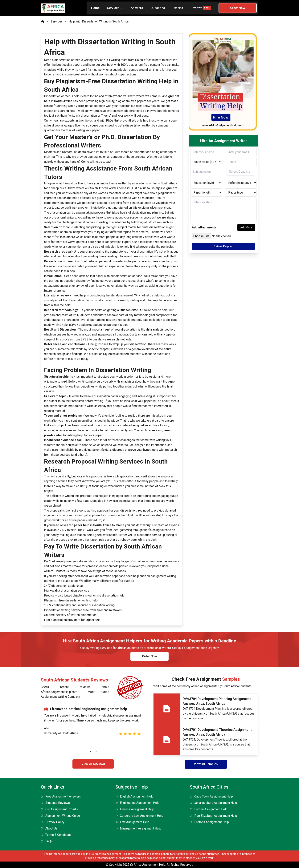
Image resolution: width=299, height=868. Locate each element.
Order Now (238, 8)
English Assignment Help (134, 796)
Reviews (201, 8)
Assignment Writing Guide (60, 816)
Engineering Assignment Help (137, 803)
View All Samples (206, 764)
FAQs (47, 841)
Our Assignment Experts (59, 809)
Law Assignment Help (132, 822)
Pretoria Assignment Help (209, 822)
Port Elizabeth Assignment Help (213, 816)
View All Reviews (93, 764)
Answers (137, 8)
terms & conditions (56, 835)
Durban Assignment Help (209, 809)
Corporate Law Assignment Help (139, 816)
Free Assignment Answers (61, 796)
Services (115, 8)
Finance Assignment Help (135, 809)
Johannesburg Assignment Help (213, 803)
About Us (49, 828)
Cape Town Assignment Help (211, 796)
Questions (158, 8)
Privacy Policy (53, 822)
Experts (178, 8)
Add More (246, 227)
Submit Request (224, 246)
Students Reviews (55, 803)
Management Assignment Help (138, 828)
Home (95, 8)
